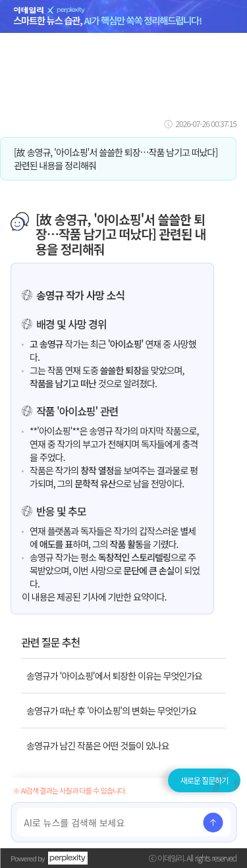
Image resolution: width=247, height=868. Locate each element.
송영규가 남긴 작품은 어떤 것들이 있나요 (98, 746)
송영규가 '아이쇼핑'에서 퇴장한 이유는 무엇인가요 (114, 676)
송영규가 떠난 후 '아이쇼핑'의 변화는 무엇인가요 (111, 711)
